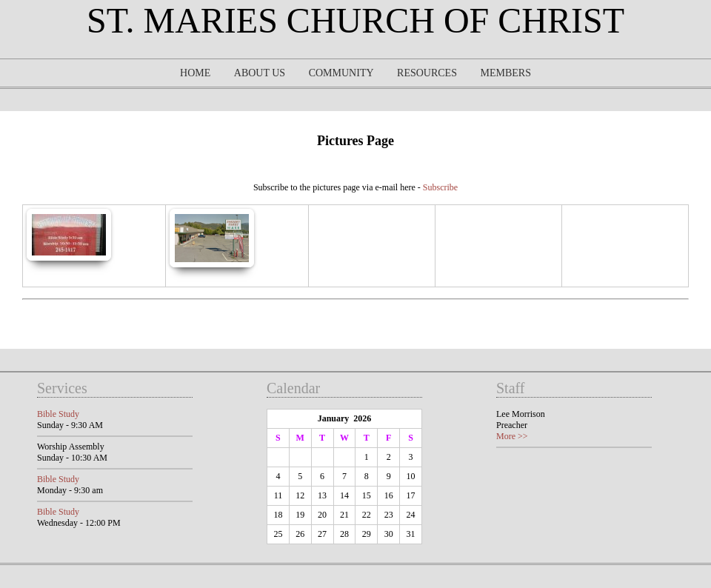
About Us (260, 73)
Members (505, 73)
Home (195, 73)
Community (341, 73)
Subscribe (440, 187)
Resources (427, 73)
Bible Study (58, 414)
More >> (512, 436)
